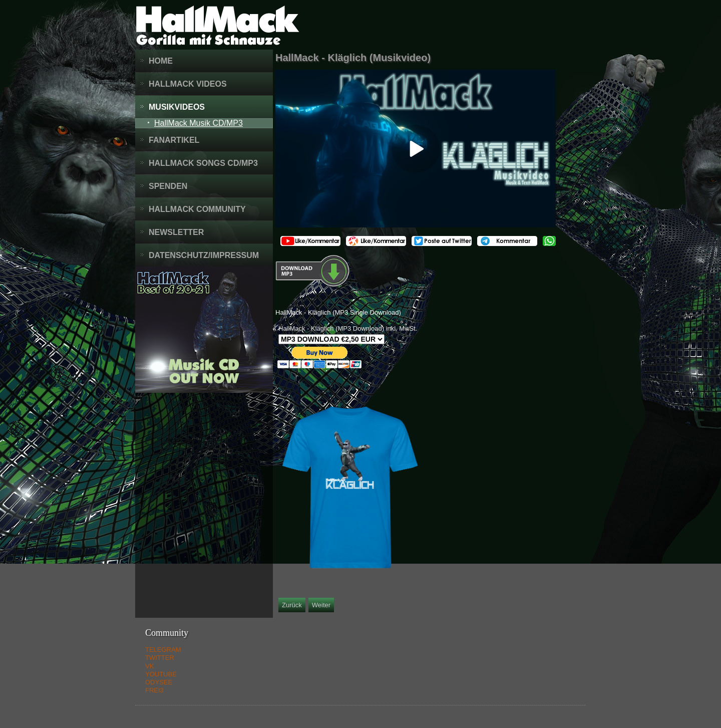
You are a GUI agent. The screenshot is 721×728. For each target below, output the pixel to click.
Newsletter (176, 232)
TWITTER (160, 658)
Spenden (168, 186)
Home (161, 61)
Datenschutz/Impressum (204, 255)
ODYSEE (159, 682)
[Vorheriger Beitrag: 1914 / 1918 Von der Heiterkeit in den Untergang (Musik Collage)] (292, 605)
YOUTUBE (161, 674)
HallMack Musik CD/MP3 (199, 123)
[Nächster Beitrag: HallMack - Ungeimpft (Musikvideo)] (321, 605)
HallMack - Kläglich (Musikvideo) (353, 58)
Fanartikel (174, 140)
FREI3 (154, 690)
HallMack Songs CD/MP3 (203, 163)
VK (149, 666)
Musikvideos (177, 107)
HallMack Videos (188, 84)
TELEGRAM (163, 650)
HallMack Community (197, 209)
